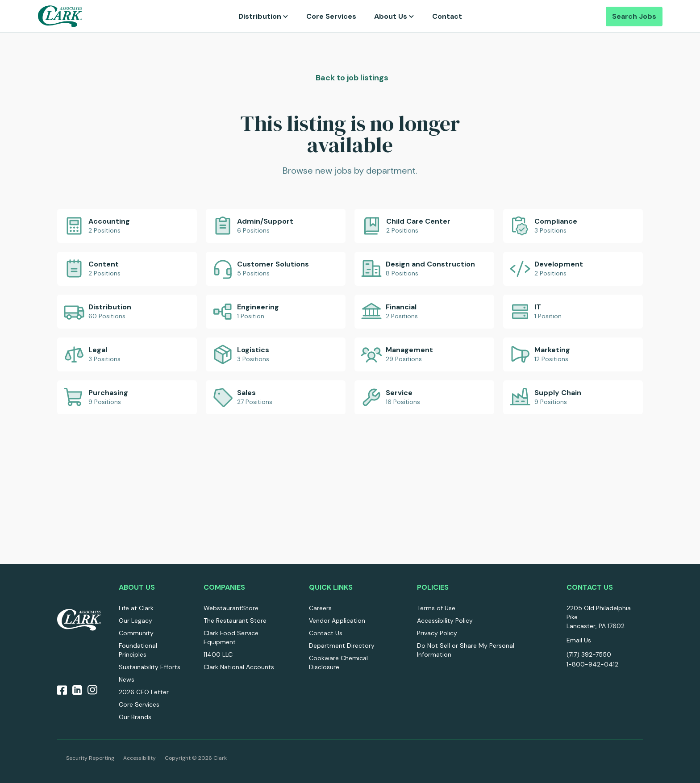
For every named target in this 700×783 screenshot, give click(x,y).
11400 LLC (218, 654)
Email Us (579, 640)
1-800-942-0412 (592, 664)
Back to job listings (351, 78)
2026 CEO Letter (144, 692)
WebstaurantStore (231, 608)
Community (136, 633)
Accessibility (140, 758)
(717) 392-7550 (589, 654)
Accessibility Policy (445, 621)
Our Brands (135, 717)
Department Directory (342, 646)
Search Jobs (634, 16)
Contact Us (326, 633)
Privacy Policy (437, 633)
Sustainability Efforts (150, 667)
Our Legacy (135, 621)
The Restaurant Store (235, 621)
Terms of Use (436, 608)
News (127, 679)
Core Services (331, 16)
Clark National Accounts (239, 667)
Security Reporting (90, 758)
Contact (447, 16)
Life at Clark (136, 608)
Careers (320, 608)
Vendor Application (337, 621)
